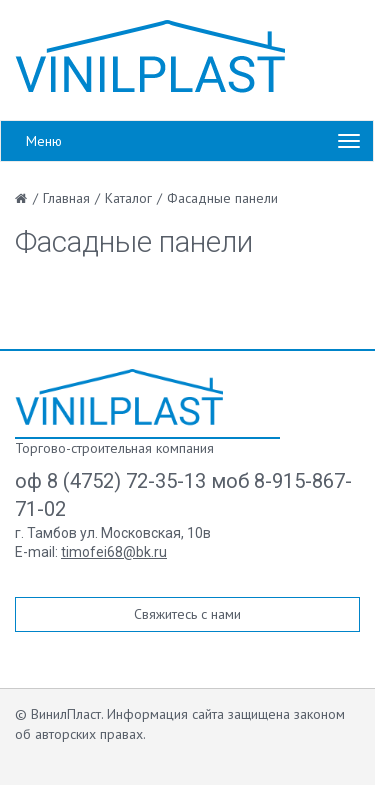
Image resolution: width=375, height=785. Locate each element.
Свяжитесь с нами (187, 614)
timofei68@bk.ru (114, 552)
